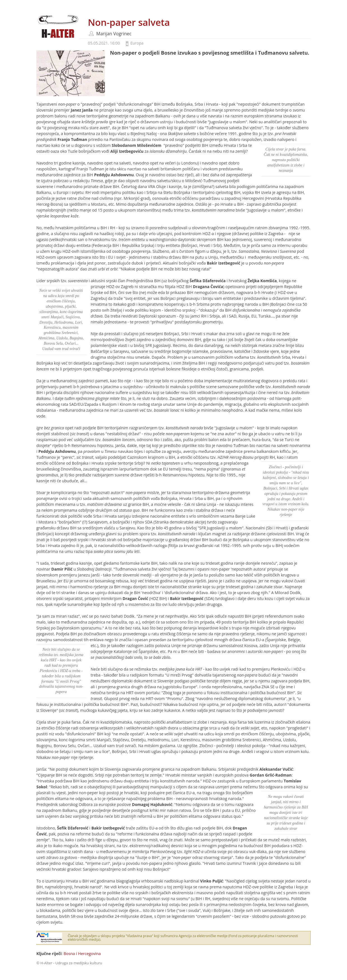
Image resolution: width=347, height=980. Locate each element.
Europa (137, 43)
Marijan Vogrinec (114, 34)
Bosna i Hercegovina (82, 954)
